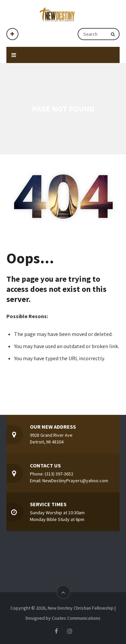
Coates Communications (76, 618)
